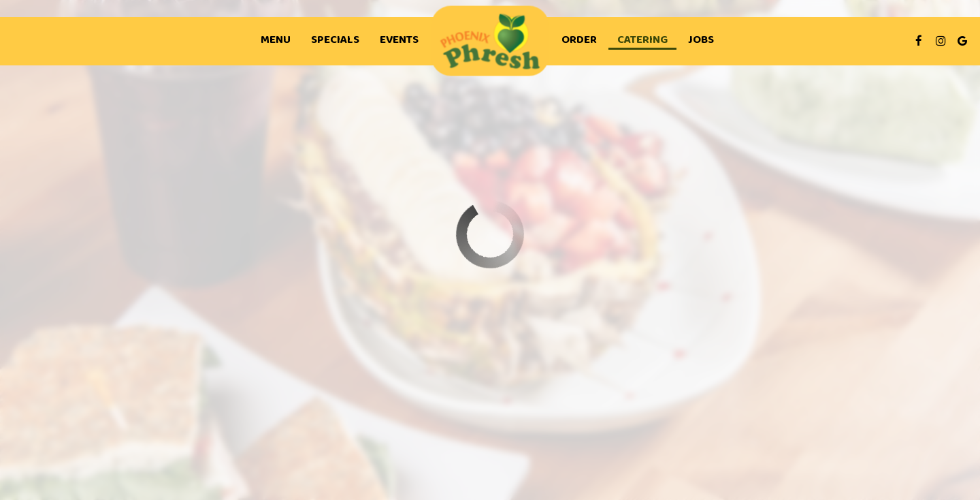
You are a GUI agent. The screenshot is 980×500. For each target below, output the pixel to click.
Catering (642, 41)
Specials (335, 41)
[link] (490, 41)
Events (399, 41)
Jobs (701, 41)
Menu (276, 41)
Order (579, 41)
